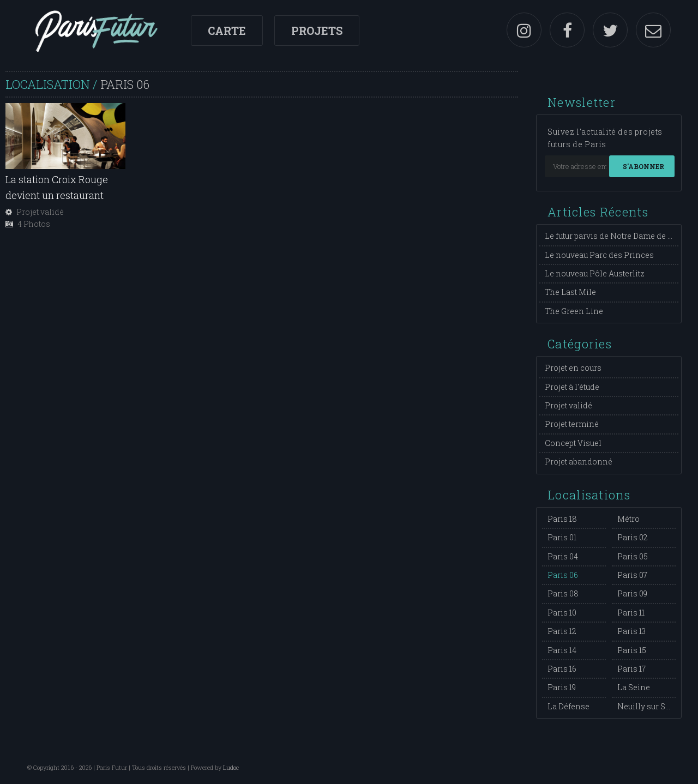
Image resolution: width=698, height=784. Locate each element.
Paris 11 (631, 613)
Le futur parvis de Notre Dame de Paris (616, 236)
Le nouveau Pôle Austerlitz (595, 273)
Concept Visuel (573, 443)
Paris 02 (633, 537)
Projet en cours (573, 368)
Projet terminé (572, 424)
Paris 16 (562, 669)
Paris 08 (563, 593)
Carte (227, 31)
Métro (628, 519)
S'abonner (643, 166)
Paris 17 (631, 669)
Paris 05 (633, 556)
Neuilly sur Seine (650, 706)
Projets (317, 31)
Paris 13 (631, 631)
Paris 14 (562, 650)
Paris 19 (562, 687)
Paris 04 (563, 556)
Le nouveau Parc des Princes (599, 255)
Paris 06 (563, 575)
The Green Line (574, 311)
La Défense (568, 706)
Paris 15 (632, 650)
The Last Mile (570, 292)
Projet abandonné (579, 462)
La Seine (634, 687)
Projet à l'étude (572, 387)
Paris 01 (562, 537)
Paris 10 (562, 613)
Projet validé (568, 405)
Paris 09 (632, 593)
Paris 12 (562, 631)
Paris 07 (632, 575)
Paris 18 (562, 519)
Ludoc (231, 767)
